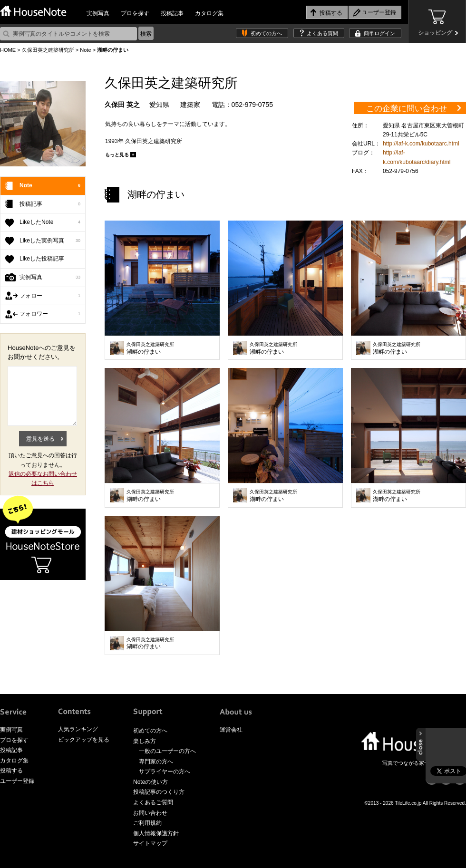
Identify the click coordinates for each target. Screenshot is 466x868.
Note (85, 50)
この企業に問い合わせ (407, 109)
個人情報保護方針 (156, 833)
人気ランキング (78, 729)
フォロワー (50, 314)
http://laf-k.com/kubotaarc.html (421, 144)
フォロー (50, 296)
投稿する (11, 771)
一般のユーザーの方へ (167, 751)
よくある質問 (322, 33)
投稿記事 (172, 13)
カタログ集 (209, 13)
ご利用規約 (147, 823)
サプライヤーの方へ (165, 772)
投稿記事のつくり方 (159, 792)
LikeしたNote (50, 222)
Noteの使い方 (150, 782)
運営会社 (231, 730)
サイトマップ (150, 843)
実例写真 (98, 13)
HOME (8, 50)
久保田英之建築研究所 (48, 50)
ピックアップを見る (84, 740)
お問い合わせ (150, 813)
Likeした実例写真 (50, 241)
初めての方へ (266, 33)
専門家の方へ (156, 762)
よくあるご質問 (153, 802)
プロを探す (135, 13)
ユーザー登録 (17, 781)
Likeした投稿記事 (42, 259)
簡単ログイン (379, 33)
